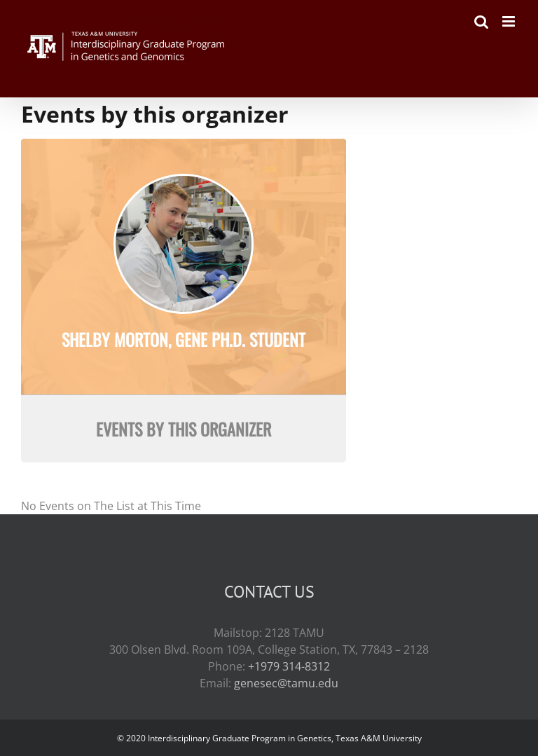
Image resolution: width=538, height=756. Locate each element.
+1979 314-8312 (289, 666)
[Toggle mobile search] (481, 21)
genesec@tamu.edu (286, 683)
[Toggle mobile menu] (510, 21)
